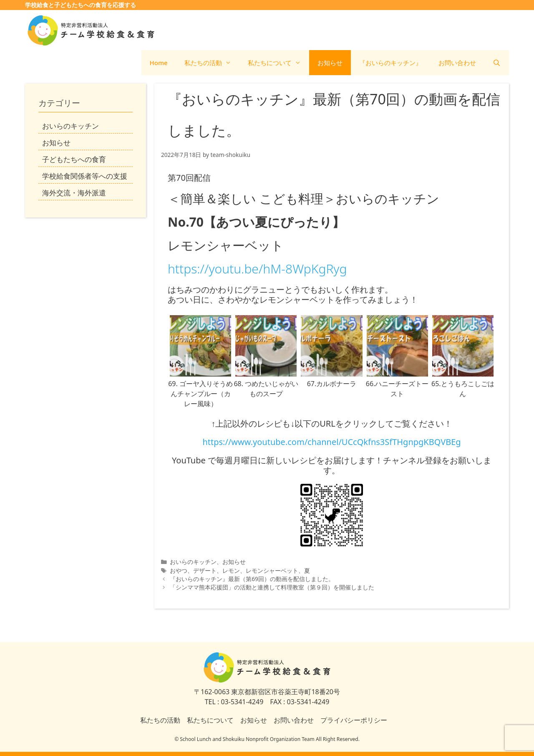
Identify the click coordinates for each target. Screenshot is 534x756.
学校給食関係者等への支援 (85, 176)
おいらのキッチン (193, 562)
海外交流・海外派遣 (74, 193)
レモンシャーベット (272, 570)
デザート (205, 570)
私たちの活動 (212, 63)
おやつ (179, 570)
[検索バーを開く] (497, 63)
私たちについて (278, 63)
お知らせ (330, 63)
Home (159, 63)
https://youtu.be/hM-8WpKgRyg (257, 269)
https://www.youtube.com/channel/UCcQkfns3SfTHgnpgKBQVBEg (331, 442)
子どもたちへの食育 (74, 159)
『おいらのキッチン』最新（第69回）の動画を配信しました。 (252, 579)
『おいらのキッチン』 (390, 63)
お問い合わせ (457, 63)
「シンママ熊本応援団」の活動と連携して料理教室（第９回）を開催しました (272, 587)
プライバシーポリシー (354, 720)
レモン (231, 570)
